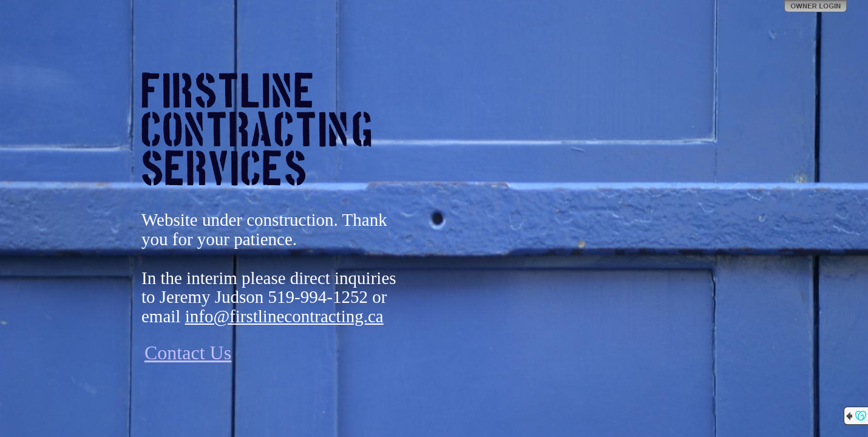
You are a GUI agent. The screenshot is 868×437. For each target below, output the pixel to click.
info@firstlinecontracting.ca (284, 316)
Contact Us (188, 353)
